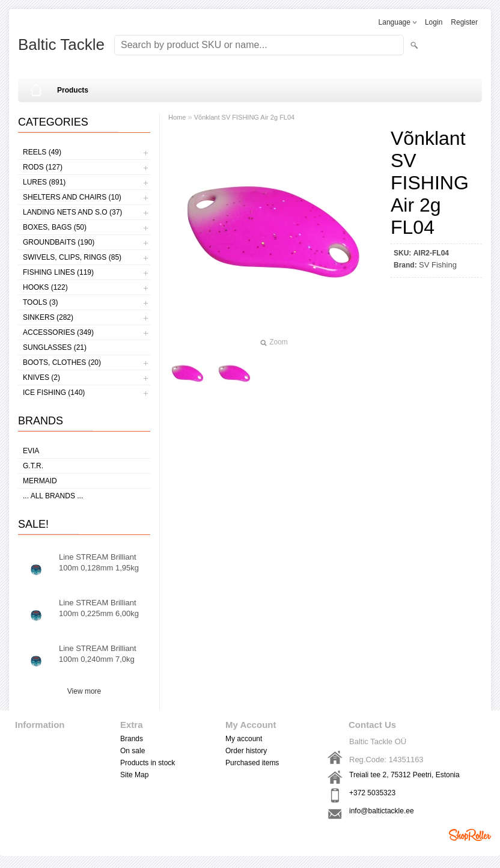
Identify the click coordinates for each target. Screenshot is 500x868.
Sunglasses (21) (55, 347)
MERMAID (40, 481)
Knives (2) (41, 377)
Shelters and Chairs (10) (72, 197)
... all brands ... (53, 496)
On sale (133, 751)
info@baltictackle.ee (382, 811)
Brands (132, 739)
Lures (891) (44, 182)
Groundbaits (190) (59, 242)
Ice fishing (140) (54, 393)
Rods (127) (43, 167)
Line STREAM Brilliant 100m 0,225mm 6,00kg (99, 608)
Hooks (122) (45, 287)
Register (464, 22)
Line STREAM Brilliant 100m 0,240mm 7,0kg (98, 654)
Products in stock (148, 763)
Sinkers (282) (48, 317)
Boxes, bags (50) (55, 227)
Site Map (134, 775)
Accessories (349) (58, 332)
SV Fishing (438, 265)
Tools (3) (40, 302)
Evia (31, 451)
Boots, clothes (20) (62, 362)
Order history (246, 751)
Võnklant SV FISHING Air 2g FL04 (245, 117)
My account (244, 739)
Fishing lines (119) (58, 272)
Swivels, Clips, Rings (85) (72, 257)
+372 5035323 (372, 793)
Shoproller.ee (470, 835)
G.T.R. (33, 466)
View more (84, 691)
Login (434, 22)
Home (177, 117)
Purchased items (252, 763)
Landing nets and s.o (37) (72, 212)
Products (73, 90)
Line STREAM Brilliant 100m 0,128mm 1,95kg (99, 562)
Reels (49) (42, 152)
